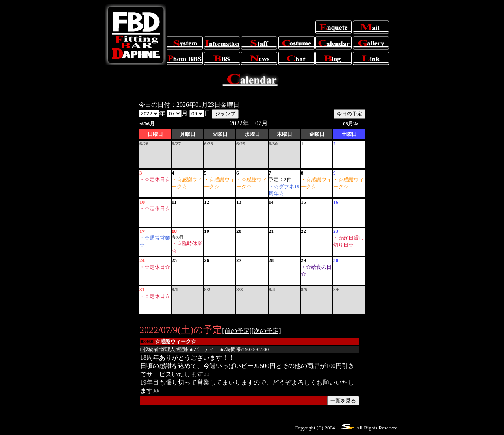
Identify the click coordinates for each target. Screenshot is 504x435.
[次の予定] (266, 331)
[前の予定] (237, 331)
